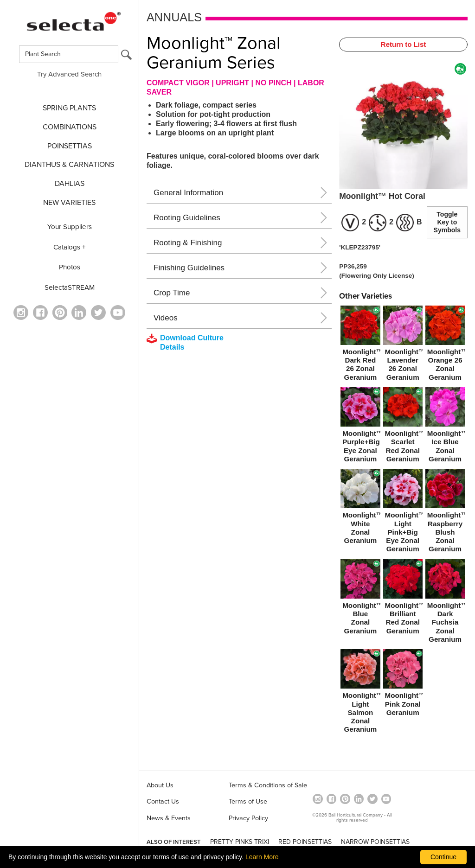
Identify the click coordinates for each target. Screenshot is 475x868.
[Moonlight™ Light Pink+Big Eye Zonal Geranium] (403, 513)
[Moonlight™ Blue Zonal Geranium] (360, 599)
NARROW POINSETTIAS (375, 842)
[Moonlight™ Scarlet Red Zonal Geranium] (403, 427)
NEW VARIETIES (69, 203)
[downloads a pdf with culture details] (192, 343)
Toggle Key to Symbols (447, 222)
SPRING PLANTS (69, 108)
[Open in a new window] (60, 313)
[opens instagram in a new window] (21, 313)
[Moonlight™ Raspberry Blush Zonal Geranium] (445, 513)
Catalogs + (70, 247)
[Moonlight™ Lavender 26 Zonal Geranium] (403, 345)
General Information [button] (188, 193)
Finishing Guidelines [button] (189, 268)
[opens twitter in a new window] (98, 313)
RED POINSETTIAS (305, 842)
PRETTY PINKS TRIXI (240, 842)
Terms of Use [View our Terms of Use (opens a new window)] (248, 801)
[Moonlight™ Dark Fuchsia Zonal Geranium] (445, 603)
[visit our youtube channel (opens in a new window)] (118, 313)
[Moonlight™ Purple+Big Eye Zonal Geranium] (360, 427)
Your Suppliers (70, 227)
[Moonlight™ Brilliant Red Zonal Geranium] (403, 599)
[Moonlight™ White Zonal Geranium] (360, 508)
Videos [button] (166, 318)
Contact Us (163, 801)
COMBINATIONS (70, 127)
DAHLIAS (70, 184)
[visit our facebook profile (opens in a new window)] (40, 313)
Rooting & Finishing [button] (188, 243)
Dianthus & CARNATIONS (69, 165)
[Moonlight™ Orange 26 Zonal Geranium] (445, 345)
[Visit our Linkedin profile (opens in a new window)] (79, 313)
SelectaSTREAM (70, 287)
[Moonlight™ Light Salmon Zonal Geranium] (360, 693)
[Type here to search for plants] (69, 54)
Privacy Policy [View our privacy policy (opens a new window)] (248, 818)
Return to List (404, 44)
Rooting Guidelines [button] (187, 218)
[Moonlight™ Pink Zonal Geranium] (403, 684)
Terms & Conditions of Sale (268, 785)
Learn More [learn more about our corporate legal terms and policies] (262, 857)
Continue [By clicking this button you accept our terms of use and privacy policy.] (443, 857)
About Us (160, 785)
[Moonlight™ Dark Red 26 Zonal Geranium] (360, 345)
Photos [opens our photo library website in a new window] (70, 267)
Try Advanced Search (69, 74)
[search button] (126, 57)
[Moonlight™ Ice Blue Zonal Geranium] (445, 427)
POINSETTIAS (70, 146)
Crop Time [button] (172, 293)
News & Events (169, 818)
